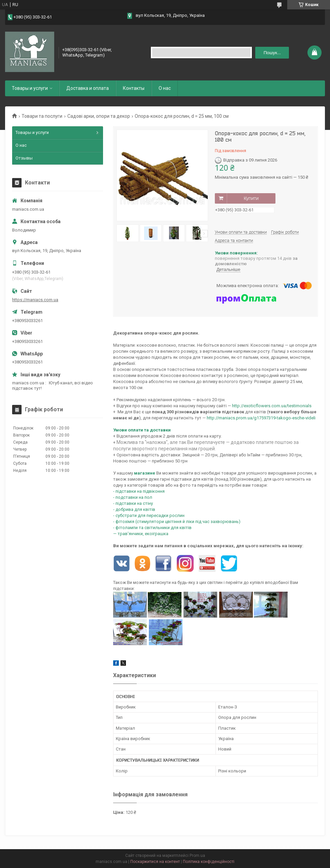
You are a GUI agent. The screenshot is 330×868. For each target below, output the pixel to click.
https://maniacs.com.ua (35, 300)
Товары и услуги (30, 88)
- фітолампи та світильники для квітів (153, 528)
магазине (145, 473)
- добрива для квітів (135, 509)
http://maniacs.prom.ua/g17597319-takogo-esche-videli (261, 418)
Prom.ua (197, 856)
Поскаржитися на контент (155, 862)
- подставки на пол (133, 497)
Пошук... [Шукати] (272, 53)
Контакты (134, 88)
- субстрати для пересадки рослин (149, 515)
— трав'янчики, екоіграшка (141, 534)
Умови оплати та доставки (142, 430)
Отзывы (24, 158)
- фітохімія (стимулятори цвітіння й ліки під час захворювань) (177, 522)
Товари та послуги (42, 116)
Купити (251, 198)
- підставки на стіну (133, 503)
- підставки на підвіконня (139, 491)
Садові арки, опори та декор (99, 116)
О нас (165, 88)
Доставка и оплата (88, 88)
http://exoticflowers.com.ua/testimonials (272, 406)
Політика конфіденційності (209, 862)
